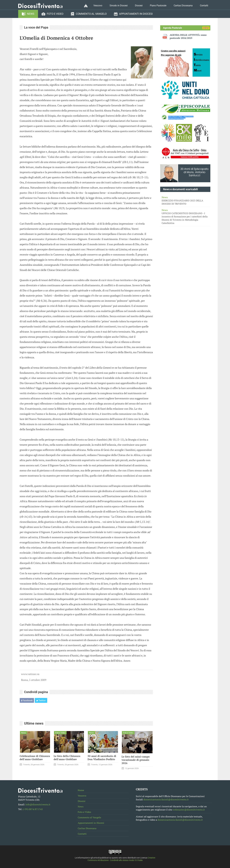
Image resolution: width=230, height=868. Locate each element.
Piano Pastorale (158, 6)
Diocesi (139, 6)
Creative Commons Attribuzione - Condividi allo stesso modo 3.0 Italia (121, 859)
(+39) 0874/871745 (33, 809)
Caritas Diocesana (183, 6)
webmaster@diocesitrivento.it (189, 810)
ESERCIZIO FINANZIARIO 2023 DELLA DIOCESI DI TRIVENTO (185, 200)
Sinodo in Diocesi (119, 6)
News (31, 14)
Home (81, 790)
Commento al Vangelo (91, 14)
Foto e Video (55, 14)
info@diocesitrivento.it (38, 804)
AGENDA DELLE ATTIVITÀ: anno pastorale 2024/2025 (188, 36)
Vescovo (98, 6)
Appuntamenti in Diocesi (136, 14)
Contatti (204, 6)
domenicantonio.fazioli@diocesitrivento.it (166, 799)
